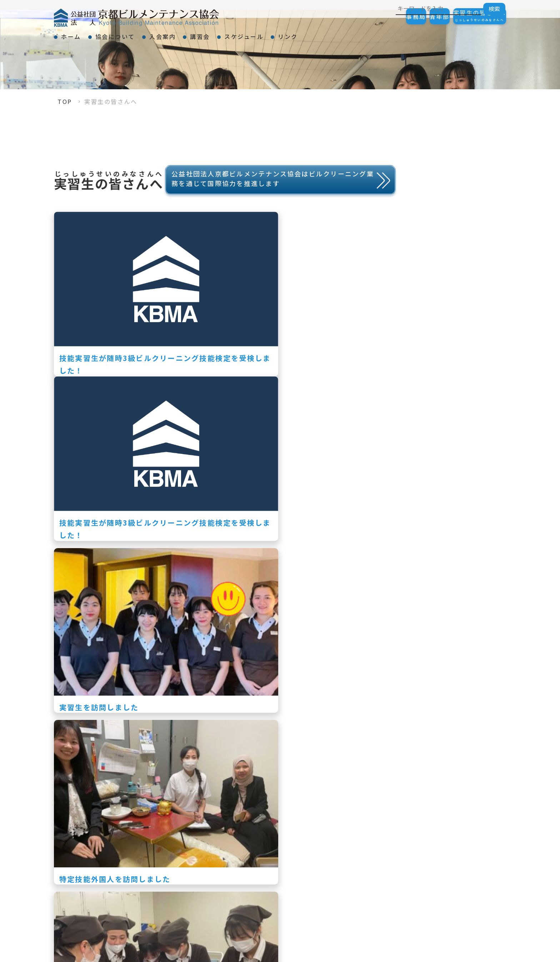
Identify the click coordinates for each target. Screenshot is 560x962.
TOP (65, 101)
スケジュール (302, 34)
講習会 (245, 34)
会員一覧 (463, 923)
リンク (359, 34)
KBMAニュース (384, 890)
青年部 (418, 16)
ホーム (77, 34)
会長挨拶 (374, 853)
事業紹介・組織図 (387, 878)
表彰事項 (374, 866)
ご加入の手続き (473, 853)
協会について (134, 34)
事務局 (380, 16)
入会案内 (195, 34)
